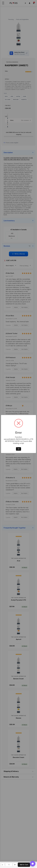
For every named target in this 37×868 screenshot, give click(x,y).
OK (19, 449)
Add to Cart (24, 865)
